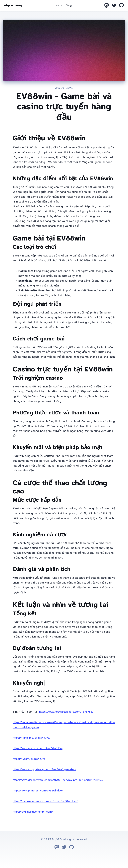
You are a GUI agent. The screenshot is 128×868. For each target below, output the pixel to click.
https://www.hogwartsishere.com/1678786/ (66, 712)
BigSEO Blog (13, 5)
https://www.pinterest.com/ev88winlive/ (38, 791)
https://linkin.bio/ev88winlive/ (32, 738)
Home (58, 5)
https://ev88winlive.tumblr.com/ (33, 812)
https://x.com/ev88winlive (29, 759)
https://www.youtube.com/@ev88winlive (38, 748)
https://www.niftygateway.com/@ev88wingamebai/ (45, 769)
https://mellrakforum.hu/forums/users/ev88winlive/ (45, 801)
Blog (69, 5)
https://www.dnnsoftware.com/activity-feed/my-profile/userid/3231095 (58, 780)
